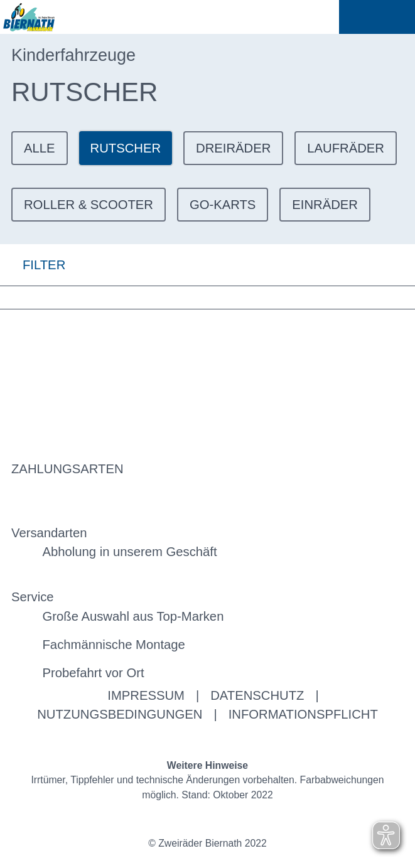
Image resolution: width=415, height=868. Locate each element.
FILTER (33, 265)
